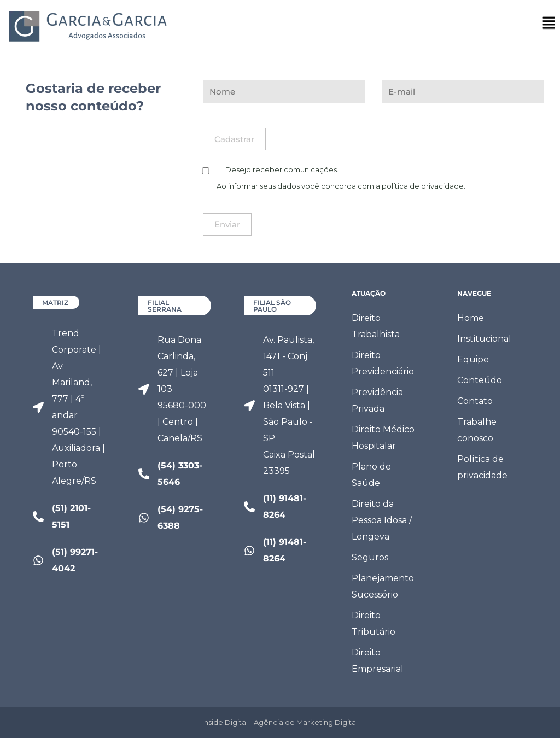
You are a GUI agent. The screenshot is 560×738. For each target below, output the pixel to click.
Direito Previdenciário (383, 363)
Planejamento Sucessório (383, 586)
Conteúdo (480, 380)
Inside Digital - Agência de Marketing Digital (280, 722)
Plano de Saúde (371, 475)
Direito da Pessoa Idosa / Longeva (382, 520)
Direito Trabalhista (376, 326)
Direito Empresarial (378, 661)
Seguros (370, 557)
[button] (549, 26)
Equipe (473, 359)
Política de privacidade (482, 467)
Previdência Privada (377, 400)
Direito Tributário (374, 623)
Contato (475, 401)
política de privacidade (423, 186)
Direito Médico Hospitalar (383, 438)
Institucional (484, 339)
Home (471, 318)
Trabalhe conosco (477, 430)
